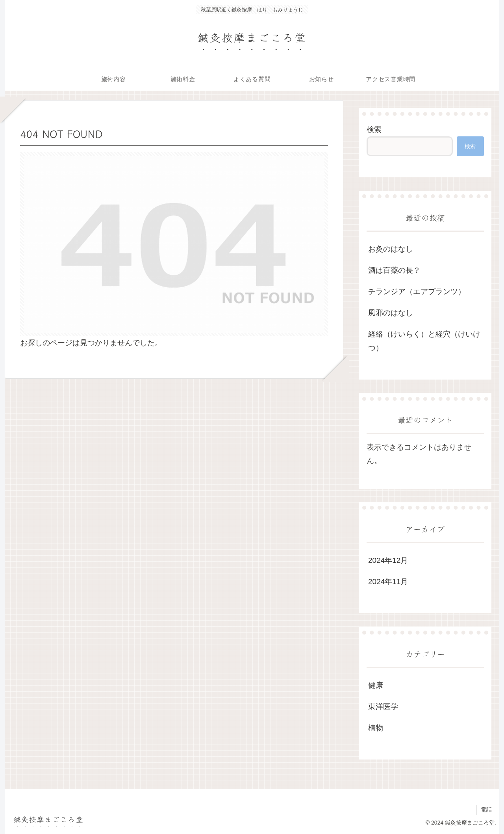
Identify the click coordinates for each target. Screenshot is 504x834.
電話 (486, 810)
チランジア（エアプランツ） (417, 291)
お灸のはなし (391, 249)
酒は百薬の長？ (394, 270)
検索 (374, 129)
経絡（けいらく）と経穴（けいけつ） (424, 341)
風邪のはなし (391, 313)
